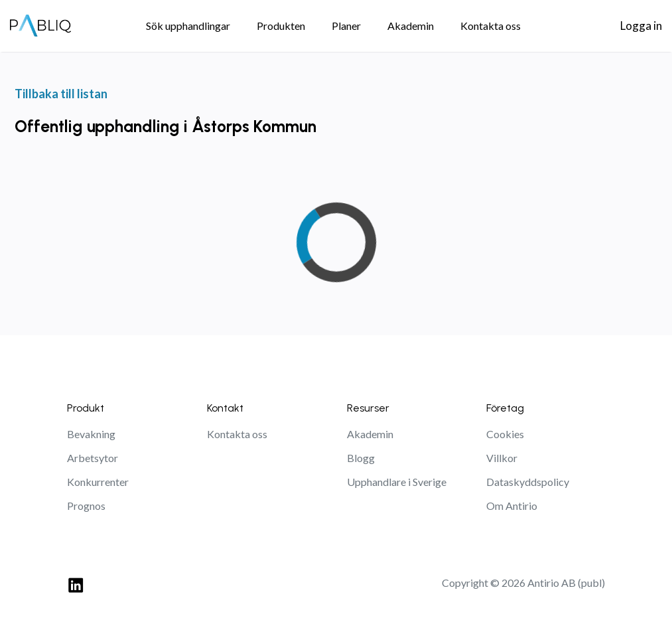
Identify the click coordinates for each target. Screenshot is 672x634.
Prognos (86, 506)
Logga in (641, 26)
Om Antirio (512, 506)
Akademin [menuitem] (411, 26)
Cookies (505, 434)
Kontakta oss (237, 434)
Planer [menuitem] (346, 26)
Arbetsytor (93, 458)
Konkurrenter (98, 482)
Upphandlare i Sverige (397, 482)
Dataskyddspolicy (528, 482)
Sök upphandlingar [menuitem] (188, 26)
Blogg (361, 458)
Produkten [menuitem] (281, 26)
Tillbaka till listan (61, 94)
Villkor (502, 458)
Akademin (370, 434)
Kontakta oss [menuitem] (491, 26)
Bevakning (91, 434)
